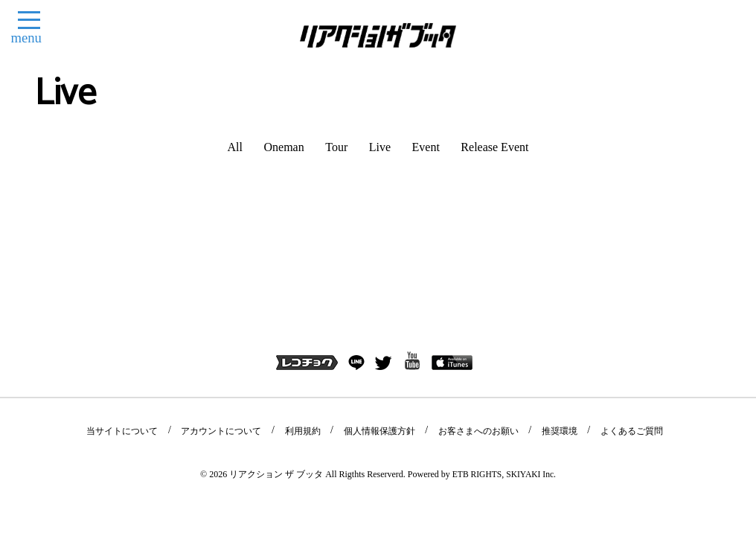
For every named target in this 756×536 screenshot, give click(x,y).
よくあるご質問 (618, 325)
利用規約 (307, 325)
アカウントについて (230, 325)
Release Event (494, 147)
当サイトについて (135, 325)
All (235, 147)
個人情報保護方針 (379, 325)
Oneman (284, 147)
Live (380, 147)
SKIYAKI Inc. (532, 367)
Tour (336, 147)
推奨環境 (550, 325)
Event (426, 147)
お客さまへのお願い (473, 325)
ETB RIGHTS (476, 367)
